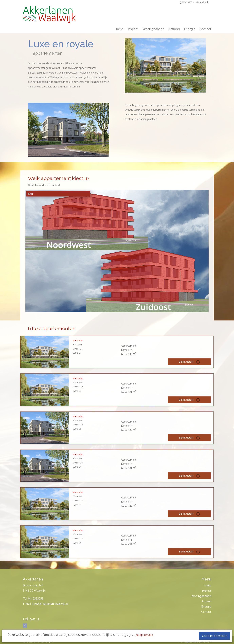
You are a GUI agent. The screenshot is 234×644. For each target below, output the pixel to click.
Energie (190, 29)
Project (133, 29)
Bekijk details (189, 362)
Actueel (174, 29)
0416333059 (36, 598)
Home (119, 29)
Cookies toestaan (215, 636)
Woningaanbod (153, 29)
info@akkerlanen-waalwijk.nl (50, 604)
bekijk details (144, 635)
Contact (205, 29)
